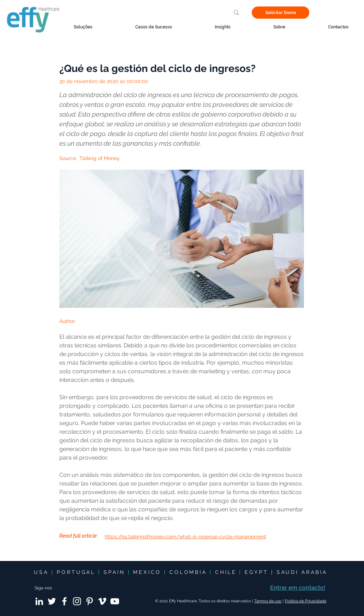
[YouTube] (115, 601)
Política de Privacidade (306, 601)
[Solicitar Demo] (281, 13)
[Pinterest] (90, 601)
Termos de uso (268, 601)
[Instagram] (77, 601)
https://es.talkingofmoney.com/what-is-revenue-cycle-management (185, 537)
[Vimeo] (102, 601)
